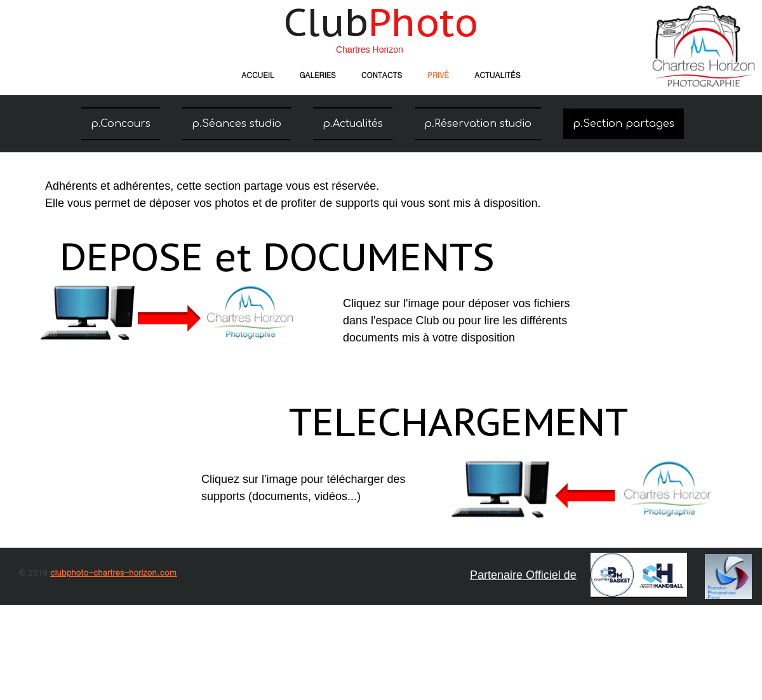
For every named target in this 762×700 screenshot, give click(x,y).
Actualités (498, 75)
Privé (438, 75)
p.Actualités (353, 124)
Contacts (382, 75)
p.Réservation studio (478, 124)
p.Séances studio (237, 124)
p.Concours (121, 124)
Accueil (257, 75)
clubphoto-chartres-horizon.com (113, 572)
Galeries (317, 75)
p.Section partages (624, 124)
